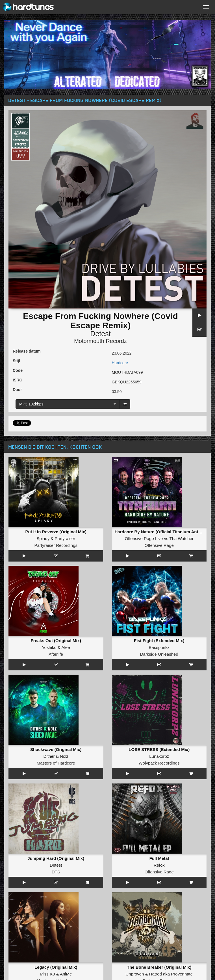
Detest (100, 334)
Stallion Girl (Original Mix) (56, 904)
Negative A (73, 950)
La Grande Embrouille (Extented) (56, 866)
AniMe (66, 834)
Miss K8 (47, 834)
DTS (56, 802)
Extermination (56, 943)
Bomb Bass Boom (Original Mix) (159, 866)
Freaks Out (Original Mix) (56, 641)
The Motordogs (43, 950)
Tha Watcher (182, 538)
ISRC (17, 380)
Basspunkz (159, 647)
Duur (17, 390)
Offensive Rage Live (144, 538)
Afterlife (56, 654)
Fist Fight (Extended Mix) (159, 641)
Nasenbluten (159, 911)
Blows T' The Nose (159, 904)
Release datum (27, 351)
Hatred (156, 834)
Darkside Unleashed (159, 654)
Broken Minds (159, 872)
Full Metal (159, 788)
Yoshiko (49, 647)
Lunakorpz (159, 756)
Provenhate (182, 834)
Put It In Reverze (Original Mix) (56, 532)
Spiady (43, 538)
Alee (66, 647)
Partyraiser (65, 538)
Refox (159, 795)
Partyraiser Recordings (56, 545)
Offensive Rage (159, 545)
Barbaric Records (159, 840)
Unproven (135, 834)
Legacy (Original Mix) (56, 827)
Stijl (16, 361)
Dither (49, 756)
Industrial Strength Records (159, 918)
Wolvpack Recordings (159, 763)
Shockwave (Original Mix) (56, 749)
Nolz (64, 756)
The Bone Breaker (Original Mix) (159, 827)
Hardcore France (56, 879)
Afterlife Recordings (56, 918)
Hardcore (120, 363)
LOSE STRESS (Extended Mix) (159, 749)
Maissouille (56, 872)
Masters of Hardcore (56, 763)
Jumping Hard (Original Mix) (56, 788)
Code (18, 370)
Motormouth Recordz (100, 341)
